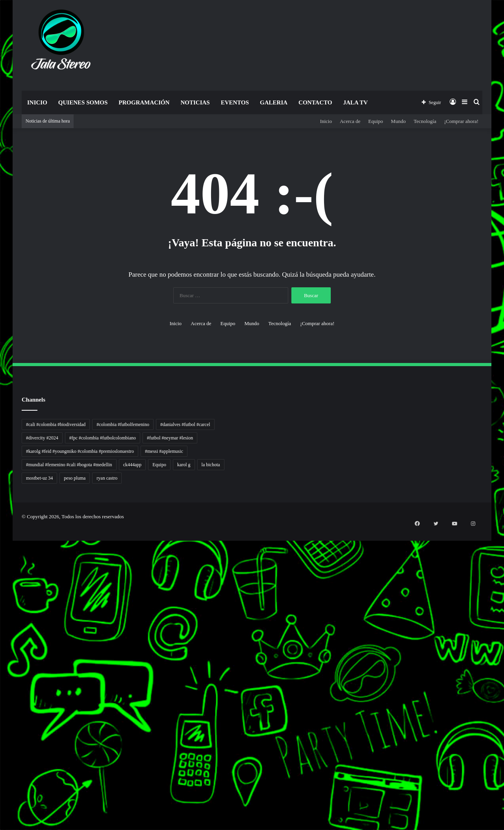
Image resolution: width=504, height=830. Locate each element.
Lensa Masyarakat (2, 596)
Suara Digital (1, 694)
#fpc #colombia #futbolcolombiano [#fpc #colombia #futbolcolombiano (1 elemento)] (103, 438)
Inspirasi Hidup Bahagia (3, 572)
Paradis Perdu (1, 740)
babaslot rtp (1, 615)
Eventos (235, 102)
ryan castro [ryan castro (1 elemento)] (107, 478)
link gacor (1, 610)
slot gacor (1, 788)
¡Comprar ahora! (461, 121)
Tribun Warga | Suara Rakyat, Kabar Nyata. (5, 591)
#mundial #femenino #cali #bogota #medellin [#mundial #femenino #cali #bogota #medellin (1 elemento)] (69, 465)
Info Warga (1, 680)
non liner (1, 549)
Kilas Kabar (1, 778)
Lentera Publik (2, 671)
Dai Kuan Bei (1, 750)
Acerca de (350, 121)
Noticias (195, 102)
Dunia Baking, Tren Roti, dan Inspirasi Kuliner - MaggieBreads (7, 587)
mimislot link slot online (3, 736)
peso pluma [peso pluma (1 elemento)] (75, 478)
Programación (144, 102)
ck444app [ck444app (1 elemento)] (132, 465)
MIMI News (1, 764)
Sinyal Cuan (1, 642)
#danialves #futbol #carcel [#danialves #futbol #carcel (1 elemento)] (185, 424)
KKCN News (1, 745)
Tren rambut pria (2, 563)
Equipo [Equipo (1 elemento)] (159, 465)
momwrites (1, 539)
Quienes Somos (83, 102)
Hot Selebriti (1, 773)
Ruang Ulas (1, 685)
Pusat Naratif (1, 704)
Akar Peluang (1, 637)
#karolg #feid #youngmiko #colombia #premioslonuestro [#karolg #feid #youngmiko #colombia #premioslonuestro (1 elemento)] (80, 451)
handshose (1, 544)
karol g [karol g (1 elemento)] (184, 465)
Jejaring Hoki (1, 647)
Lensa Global (1, 601)
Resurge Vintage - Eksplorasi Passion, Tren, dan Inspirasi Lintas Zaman (7, 582)
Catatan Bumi (1, 675)
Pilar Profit (1, 656)
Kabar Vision (1, 689)
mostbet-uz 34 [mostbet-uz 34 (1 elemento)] (39, 478)
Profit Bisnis (1, 652)
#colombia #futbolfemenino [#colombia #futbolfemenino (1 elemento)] (123, 424)
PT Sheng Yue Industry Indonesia (4, 558)
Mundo (398, 121)
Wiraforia (1, 666)
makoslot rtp (1, 624)
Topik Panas (1, 769)
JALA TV (355, 102)
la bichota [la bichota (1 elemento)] (211, 465)
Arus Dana (1, 661)
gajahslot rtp (1, 620)
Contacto (315, 102)
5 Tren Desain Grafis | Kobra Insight (4, 577)
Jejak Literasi (1, 699)
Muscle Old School (2, 606)
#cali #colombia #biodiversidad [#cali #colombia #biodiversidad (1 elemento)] (56, 424)
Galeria (274, 102)
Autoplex (1, 554)
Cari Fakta (1, 759)
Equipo (376, 121)
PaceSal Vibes (2, 568)
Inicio (37, 102)
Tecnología (425, 121)
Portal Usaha (1, 783)
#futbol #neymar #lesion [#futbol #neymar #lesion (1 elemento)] (170, 438)
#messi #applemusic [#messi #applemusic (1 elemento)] (164, 451)
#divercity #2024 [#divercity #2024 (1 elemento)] (42, 438)
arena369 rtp (1, 629)
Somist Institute (2, 755)
